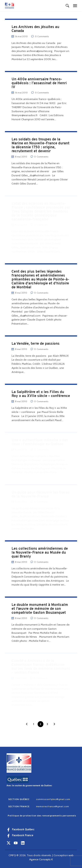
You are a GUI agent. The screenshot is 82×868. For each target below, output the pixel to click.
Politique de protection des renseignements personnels (42, 816)
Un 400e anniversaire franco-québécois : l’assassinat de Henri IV (39, 83)
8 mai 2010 (21, 618)
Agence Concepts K (41, 859)
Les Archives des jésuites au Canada (35, 29)
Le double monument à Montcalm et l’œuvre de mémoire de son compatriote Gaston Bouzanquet (40, 609)
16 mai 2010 (21, 36)
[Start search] (67, 6)
